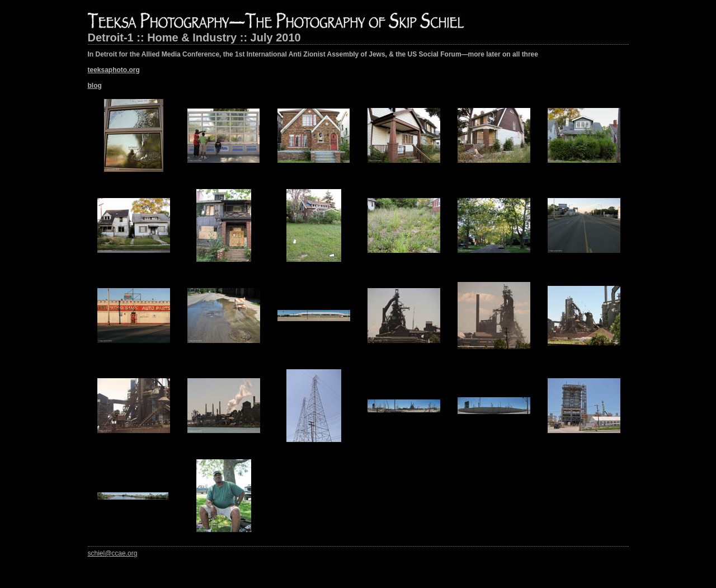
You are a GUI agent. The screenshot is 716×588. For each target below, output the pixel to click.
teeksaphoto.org (114, 70)
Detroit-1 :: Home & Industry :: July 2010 (194, 37)
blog (95, 86)
